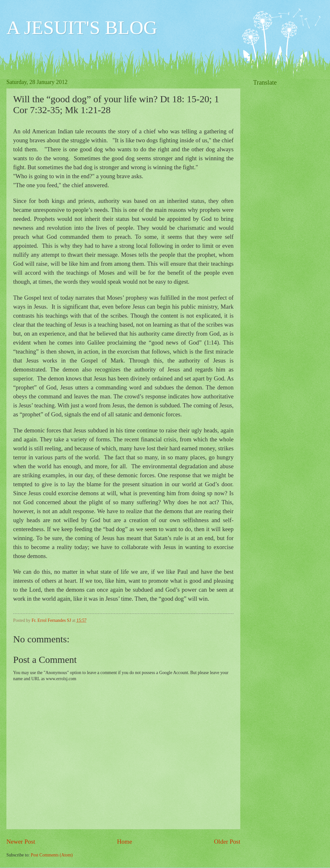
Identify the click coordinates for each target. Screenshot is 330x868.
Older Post (227, 842)
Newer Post (21, 842)
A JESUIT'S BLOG (82, 28)
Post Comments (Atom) (52, 855)
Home (124, 842)
